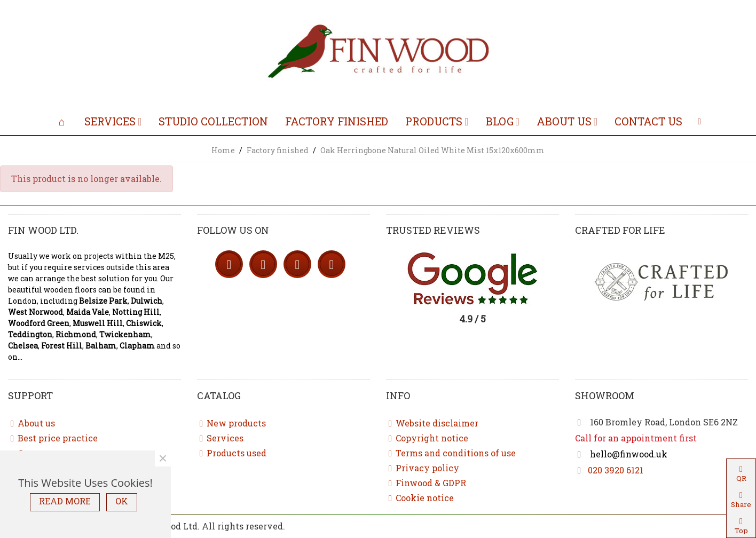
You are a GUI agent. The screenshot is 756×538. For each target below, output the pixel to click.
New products (231, 423)
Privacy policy (423, 468)
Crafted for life (620, 230)
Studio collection (213, 121)
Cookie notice (420, 498)
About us (564, 121)
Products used (232, 453)
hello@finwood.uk (628, 454)
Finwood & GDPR (426, 483)
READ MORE (65, 501)
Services (110, 121)
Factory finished (337, 121)
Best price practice (53, 438)
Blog (500, 121)
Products (434, 121)
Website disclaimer (432, 423)
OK (122, 501)
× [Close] (163, 458)
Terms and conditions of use (451, 453)
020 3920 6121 (616, 470)
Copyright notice (427, 438)
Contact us (648, 121)
